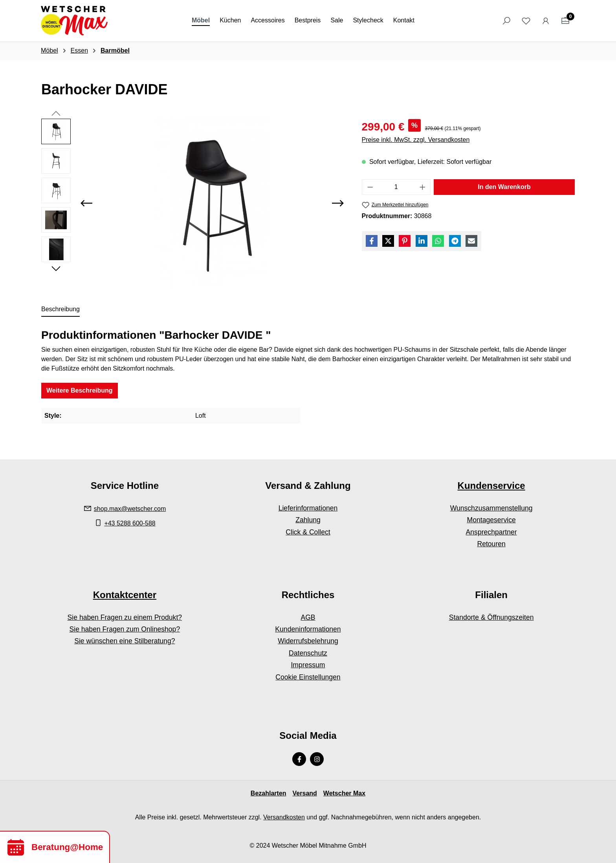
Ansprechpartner (491, 532)
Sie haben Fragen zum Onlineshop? (125, 629)
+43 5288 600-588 (130, 523)
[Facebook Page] (299, 759)
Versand (305, 793)
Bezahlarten (269, 793)
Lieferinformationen (308, 508)
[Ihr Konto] (546, 21)
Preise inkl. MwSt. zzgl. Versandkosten (416, 140)
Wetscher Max (344, 793)
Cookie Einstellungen (308, 677)
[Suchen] (506, 21)
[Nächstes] (338, 203)
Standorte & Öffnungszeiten (491, 617)
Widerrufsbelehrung (308, 641)
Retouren (491, 544)
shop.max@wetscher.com (130, 509)
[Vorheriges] (86, 203)
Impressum (308, 665)
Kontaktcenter (125, 595)
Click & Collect (308, 532)
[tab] (60, 310)
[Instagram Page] (317, 759)
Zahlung (308, 520)
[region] (194, 203)
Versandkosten (284, 817)
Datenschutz (308, 653)
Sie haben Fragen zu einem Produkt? (125, 617)
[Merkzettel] (526, 21)
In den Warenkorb (504, 187)
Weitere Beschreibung (80, 390)
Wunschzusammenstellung (491, 508)
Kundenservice (491, 486)
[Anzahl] (396, 187)
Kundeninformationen (308, 629)
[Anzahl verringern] (370, 187)
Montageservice (491, 520)
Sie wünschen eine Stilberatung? (125, 641)
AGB (308, 617)
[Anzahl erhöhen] (423, 187)
